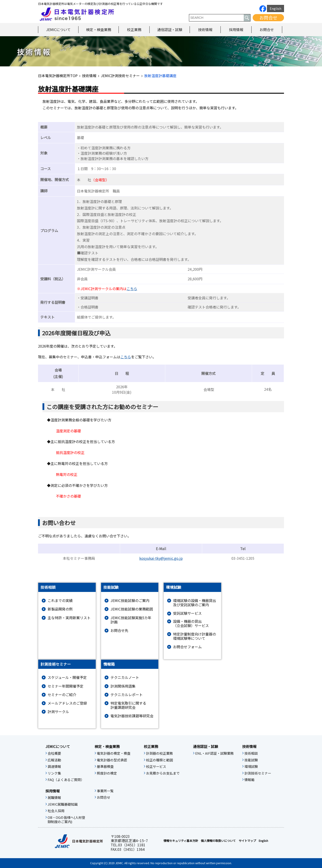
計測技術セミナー (258, 773)
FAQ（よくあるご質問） (66, 780)
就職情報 (54, 798)
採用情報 (236, 30)
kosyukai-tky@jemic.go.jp (161, 558)
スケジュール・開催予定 (67, 677)
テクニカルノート (125, 677)
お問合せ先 (119, 630)
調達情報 (54, 767)
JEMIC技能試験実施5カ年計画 (131, 620)
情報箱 (249, 780)
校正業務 (134, 30)
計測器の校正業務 (159, 753)
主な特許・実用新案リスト (69, 618)
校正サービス (156, 767)
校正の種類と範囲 (159, 760)
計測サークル (58, 712)
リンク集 (54, 773)
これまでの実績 (60, 601)
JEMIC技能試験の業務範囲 (132, 609)
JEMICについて (58, 30)
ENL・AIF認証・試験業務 (214, 753)
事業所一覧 (105, 791)
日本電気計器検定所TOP (58, 76)
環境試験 (251, 767)
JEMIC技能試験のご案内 (130, 601)
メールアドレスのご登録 (67, 703)
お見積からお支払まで (163, 773)
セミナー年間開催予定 (66, 686)
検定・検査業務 (99, 30)
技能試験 (251, 760)
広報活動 (54, 760)
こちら (132, 289)
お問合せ (268, 18)
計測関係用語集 (123, 686)
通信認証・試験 (170, 30)
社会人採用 (56, 811)
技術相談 (251, 753)
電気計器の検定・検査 (114, 753)
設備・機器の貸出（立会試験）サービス (191, 623)
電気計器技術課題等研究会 (132, 716)
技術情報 (205, 30)
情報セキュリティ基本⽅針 (181, 841)
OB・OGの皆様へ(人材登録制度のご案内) (66, 820)
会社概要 (54, 753)
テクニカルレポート (127, 695)
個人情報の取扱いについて (218, 841)
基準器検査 (105, 767)
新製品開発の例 (60, 609)
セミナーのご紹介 (62, 695)
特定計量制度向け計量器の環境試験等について (195, 636)
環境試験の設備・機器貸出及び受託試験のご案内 (195, 603)
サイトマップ (247, 841)
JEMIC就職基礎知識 (63, 804)
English (275, 8)
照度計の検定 (107, 773)
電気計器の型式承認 (112, 760)
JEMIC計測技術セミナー (120, 76)
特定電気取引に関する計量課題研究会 (128, 705)
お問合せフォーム (187, 647)
